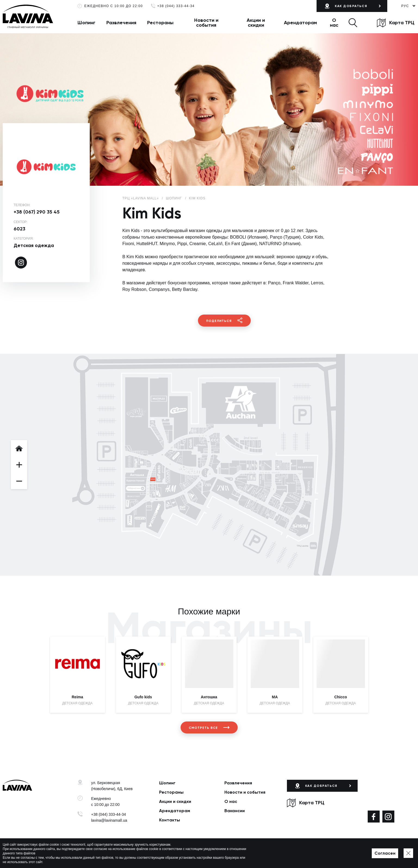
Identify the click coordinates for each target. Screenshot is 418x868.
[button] (353, 23)
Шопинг (86, 23)
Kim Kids (197, 198)
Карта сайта (193, 855)
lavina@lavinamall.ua (109, 820)
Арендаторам (300, 23)
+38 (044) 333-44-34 (176, 6)
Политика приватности (162, 855)
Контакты (170, 820)
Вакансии (235, 811)
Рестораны (160, 23)
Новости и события (206, 23)
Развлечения (121, 23)
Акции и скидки (256, 23)
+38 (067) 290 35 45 (37, 212)
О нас (334, 23)
